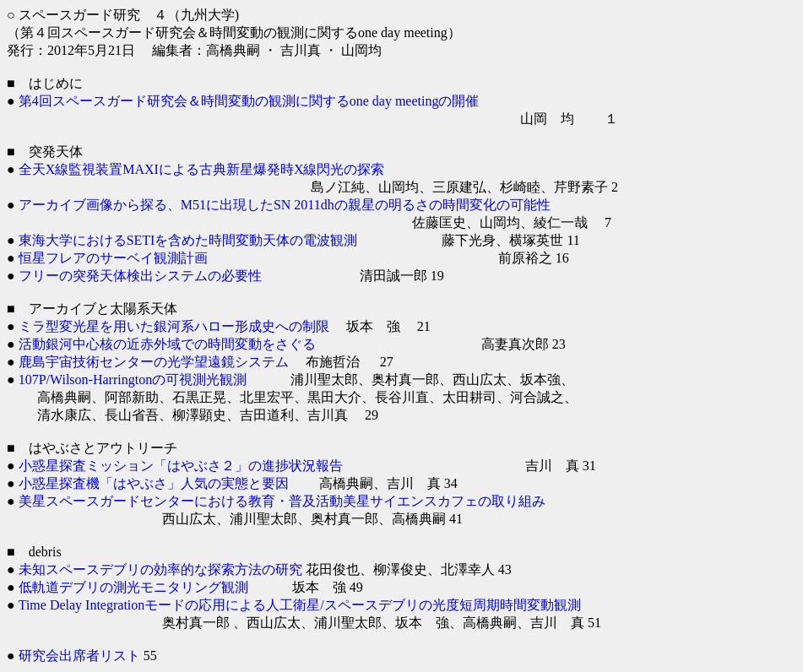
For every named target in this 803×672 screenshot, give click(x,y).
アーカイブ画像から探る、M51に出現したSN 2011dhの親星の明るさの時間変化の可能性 (285, 205)
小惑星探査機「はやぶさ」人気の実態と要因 (154, 483)
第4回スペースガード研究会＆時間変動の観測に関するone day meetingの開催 (249, 101)
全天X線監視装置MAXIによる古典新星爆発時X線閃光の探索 (202, 169)
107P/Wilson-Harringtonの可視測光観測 (133, 379)
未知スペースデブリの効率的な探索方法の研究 (160, 569)
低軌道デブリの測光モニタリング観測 (133, 587)
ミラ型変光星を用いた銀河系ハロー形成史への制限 (174, 326)
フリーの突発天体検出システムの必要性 (140, 276)
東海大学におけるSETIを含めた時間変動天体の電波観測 (188, 240)
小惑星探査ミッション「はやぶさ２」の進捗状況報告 (181, 466)
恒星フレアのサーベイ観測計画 (113, 258)
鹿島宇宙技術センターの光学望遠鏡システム (154, 362)
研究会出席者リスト (79, 656)
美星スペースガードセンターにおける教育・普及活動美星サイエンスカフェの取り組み (282, 501)
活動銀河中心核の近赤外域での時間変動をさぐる (167, 344)
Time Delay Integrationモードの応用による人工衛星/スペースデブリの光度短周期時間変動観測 (300, 605)
